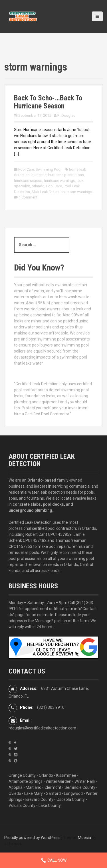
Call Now (54, 860)
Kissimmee (66, 775)
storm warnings (79, 192)
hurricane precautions (66, 175)
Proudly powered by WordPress (32, 838)
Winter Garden (58, 781)
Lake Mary (34, 793)
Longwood (73, 793)
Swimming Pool (49, 169)
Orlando (46, 775)
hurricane (39, 175)
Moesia (84, 838)
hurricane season (28, 181)
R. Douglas (66, 115)
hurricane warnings (59, 181)
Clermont (53, 787)
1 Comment (28, 197)
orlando (38, 186)
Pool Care (26, 169)
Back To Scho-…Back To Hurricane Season (48, 102)
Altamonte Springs (26, 781)
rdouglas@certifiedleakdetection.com (42, 728)
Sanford (53, 793)
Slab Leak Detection (48, 192)
